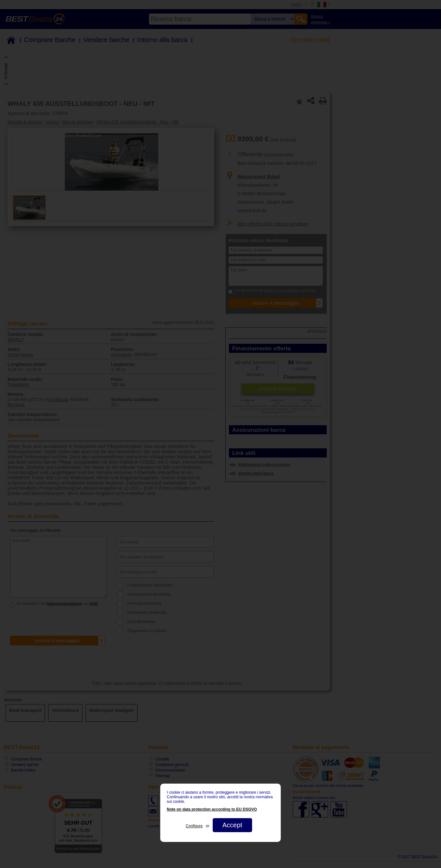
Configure (194, 826)
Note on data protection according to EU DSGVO (212, 809)
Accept (232, 825)
